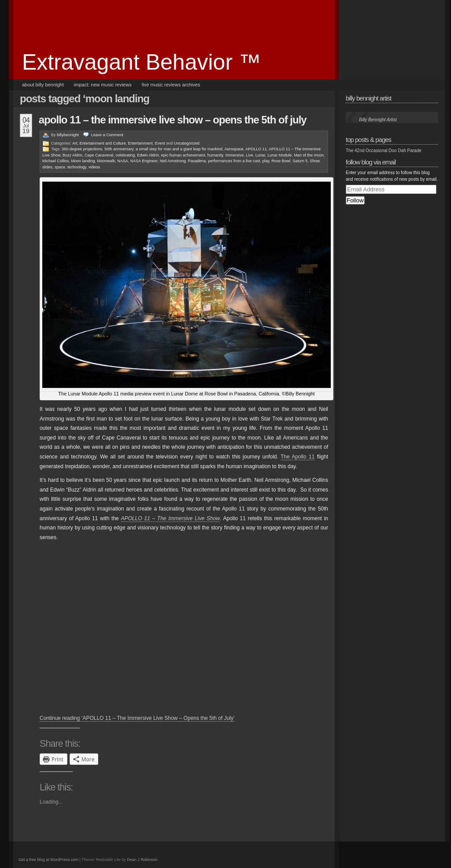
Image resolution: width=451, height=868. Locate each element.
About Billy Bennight (43, 85)
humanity (215, 155)
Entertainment (140, 143)
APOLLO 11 (256, 149)
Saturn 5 (300, 161)
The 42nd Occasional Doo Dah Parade (384, 151)
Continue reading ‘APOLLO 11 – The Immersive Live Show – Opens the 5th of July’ (137, 718)
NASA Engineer (144, 161)
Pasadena (197, 161)
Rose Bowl (281, 161)
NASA (123, 161)
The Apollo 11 (298, 457)
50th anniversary (119, 149)
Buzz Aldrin (72, 155)
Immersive (235, 155)
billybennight (68, 135)
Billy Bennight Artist (368, 98)
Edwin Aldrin (148, 155)
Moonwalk (106, 161)
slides (47, 167)
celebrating (125, 155)
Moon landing (83, 161)
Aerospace (234, 149)
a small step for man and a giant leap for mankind (179, 149)
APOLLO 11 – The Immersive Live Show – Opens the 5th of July (173, 120)
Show (314, 161)
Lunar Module (279, 155)
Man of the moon (309, 155)
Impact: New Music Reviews (103, 85)
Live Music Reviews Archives (171, 85)
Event (160, 143)
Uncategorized (187, 143)
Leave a (107, 135)
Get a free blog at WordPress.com (48, 860)
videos (94, 167)
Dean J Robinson (142, 860)
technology (77, 167)
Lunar (261, 155)
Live (250, 155)
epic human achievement (183, 155)
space (60, 167)
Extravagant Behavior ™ (141, 62)
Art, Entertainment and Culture (99, 143)
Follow (355, 200)
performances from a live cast (234, 161)
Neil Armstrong (173, 161)
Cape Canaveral (99, 155)
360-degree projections (82, 149)
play (266, 161)
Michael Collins (56, 161)
